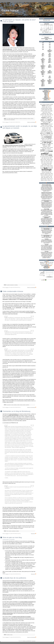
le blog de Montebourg (13, 414)
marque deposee (43, 147)
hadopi (48, 133)
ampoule (44, 106)
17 (48, 28)
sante (45, 162)
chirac (47, 113)
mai (49, 56)
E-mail (49, 20)
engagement (44, 129)
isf (47, 140)
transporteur (42, 174)
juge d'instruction (43, 141)
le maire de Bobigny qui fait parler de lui (28, 602)
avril (42, 56)
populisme (50, 154)
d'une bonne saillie (29, 313)
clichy (50, 115)
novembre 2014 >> (34, 17)
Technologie (45, 100)
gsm (45, 133)
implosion (51, 136)
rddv (49, 158)
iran (45, 140)
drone (50, 124)
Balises (47, 39)
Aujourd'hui (47, 32)
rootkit (46, 161)
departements (50, 121)
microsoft (51, 147)
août (49, 52)
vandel (51, 176)
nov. (50, 32)
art (51, 107)
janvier (49, 62)
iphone (43, 140)
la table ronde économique (13, 415)
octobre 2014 (47, 24)
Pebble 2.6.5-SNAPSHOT (27, 641)
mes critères (28, 522)
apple (46, 107)
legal (45, 142)
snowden (42, 166)
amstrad (47, 106)
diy (48, 123)
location (47, 144)
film (47, 131)
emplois (50, 128)
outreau (52, 150)
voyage (48, 179)
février (49, 66)
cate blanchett (44, 113)
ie (44, 136)
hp (52, 134)
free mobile (50, 132)
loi (50, 143)
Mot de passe (42, 273)
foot (48, 131)
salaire (42, 162)
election (48, 127)
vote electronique (44, 179)
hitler (42, 134)
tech (46, 168)
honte (50, 134)
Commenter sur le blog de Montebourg (16, 411)
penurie (47, 151)
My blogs (46, 262)
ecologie (43, 125)
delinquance (43, 121)
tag (41, 169)
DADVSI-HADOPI (45, 91)
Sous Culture (46, 268)
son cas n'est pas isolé (18, 376)
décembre (42, 66)
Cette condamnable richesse (13, 291)
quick (42, 158)
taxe (8, 120)
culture (42, 120)
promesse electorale (45, 157)
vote (51, 177)
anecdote (44, 107)
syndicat (49, 167)
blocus (49, 110)
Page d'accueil (27, 17)
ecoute (41, 127)
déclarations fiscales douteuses (26, 299)
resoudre (45, 159)
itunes (48, 140)
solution (51, 166)
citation (48, 115)
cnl (52, 115)
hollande (44, 134)
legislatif (49, 142)
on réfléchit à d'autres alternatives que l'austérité (21, 617)
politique (45, 154)
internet (49, 138)
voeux (49, 177)
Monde (46, 97)
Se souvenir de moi (42, 275)
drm (50, 123)
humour (42, 136)
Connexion (34, 641)
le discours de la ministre (15, 112)
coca (43, 116)
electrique (44, 128)
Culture (45, 93)
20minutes (44, 104)
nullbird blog (46, 266)
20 (41, 30)
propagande (51, 157)
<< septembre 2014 (20, 17)
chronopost (42, 115)
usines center (43, 176)
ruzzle (51, 161)
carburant (49, 112)
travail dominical (48, 174)
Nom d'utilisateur (43, 272)
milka (43, 149)
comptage (48, 117)
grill (44, 133)
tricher (52, 174)
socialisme (48, 166)
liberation (42, 144)
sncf (48, 165)
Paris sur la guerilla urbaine (47, 185)
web (50, 179)
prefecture (47, 155)
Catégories (43, 39)
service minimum (45, 165)
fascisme (43, 131)
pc (45, 151)
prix (41, 157)
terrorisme (43, 172)
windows (46, 180)
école (51, 180)
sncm (50, 165)
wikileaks (42, 180)
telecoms (46, 171)
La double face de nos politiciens (14, 578)
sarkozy (51, 162)
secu (42, 163)
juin (42, 55)
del (52, 120)
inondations (43, 138)
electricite (51, 127)
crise (48, 119)
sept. (43, 32)
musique (43, 150)
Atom (46, 20)
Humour (46, 94)
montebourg (49, 149)
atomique (43, 110)
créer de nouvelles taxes (7, 49)
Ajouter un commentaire (31, 122)
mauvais (48, 147)
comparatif (43, 117)
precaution (43, 155)
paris (43, 151)
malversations (5, 299)
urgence (50, 175)
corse (46, 119)
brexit (48, 111)
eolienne (50, 129)
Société (45, 99)
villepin (42, 177)
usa (52, 175)
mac (47, 145)
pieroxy (7, 122)
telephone (50, 171)
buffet (46, 112)
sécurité (52, 167)
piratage (51, 151)
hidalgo (52, 133)
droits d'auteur (45, 124)
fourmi (51, 131)
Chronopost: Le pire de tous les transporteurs (47, 201)
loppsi (52, 144)
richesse (42, 161)
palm (41, 151)
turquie (42, 175)
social (45, 166)
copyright (43, 119)
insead (46, 138)
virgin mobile (46, 177)
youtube (49, 180)
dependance (45, 123)
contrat (51, 117)
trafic (51, 172)
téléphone (46, 175)
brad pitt (45, 111)
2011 (41, 104)
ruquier (49, 161)
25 (50, 30)
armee (49, 107)
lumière (44, 145)
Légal (45, 96)
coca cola (45, 116)
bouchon (42, 111)
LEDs (46, 95)
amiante (51, 104)
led (43, 142)
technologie (47, 170)
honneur (47, 134)
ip (52, 138)
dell (46, 121)
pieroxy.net (42, 262)
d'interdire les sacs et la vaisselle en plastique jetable (13, 582)
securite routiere (49, 163)
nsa (46, 150)
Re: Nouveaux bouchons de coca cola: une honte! (47, 228)
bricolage (51, 111)
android (50, 106)
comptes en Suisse (12, 299)
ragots (45, 158)
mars (49, 62)
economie (46, 125)
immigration (47, 136)
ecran (44, 127)
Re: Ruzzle (47, 239)
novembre (49, 50)
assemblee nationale (45, 108)
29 (45, 31)
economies (50, 125)
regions (42, 159)
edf (46, 127)
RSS (44, 20)
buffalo (44, 112)
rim (44, 161)
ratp (47, 158)
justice (47, 141)
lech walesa (51, 141)
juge (51, 140)
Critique (46, 93)
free (48, 132)
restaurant (48, 159)
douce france (42, 264)
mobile (45, 149)
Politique (45, 97)
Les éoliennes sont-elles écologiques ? (47, 217)
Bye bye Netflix (47, 209)
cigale (45, 115)
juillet (49, 54)
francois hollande (44, 132)
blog (51, 110)
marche (49, 146)
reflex (51, 158)
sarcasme (48, 162)
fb (45, 130)
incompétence (48, 137)
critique (50, 119)
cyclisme (46, 120)
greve (41, 133)
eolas (47, 129)
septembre (49, 51)
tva (44, 175)
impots (43, 137)
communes (49, 116)
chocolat (50, 113)
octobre (42, 60)
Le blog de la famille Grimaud (46, 265)
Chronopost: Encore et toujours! (47, 192)
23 (47, 30)
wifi (52, 179)
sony (41, 167)
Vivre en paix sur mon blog (12, 537)
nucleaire (48, 150)
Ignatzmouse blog (46, 267)
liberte (45, 144)
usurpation (48, 176)
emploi (47, 128)
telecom (43, 171)
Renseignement (46, 92)
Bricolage (46, 90)
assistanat (50, 108)
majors (49, 145)
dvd (52, 124)
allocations (48, 104)
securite (45, 163)
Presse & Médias (45, 98)
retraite (52, 159)
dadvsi (49, 120)
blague (46, 110)
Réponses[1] (33, 534)
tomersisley (47, 172)
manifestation (45, 146)
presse (50, 155)
